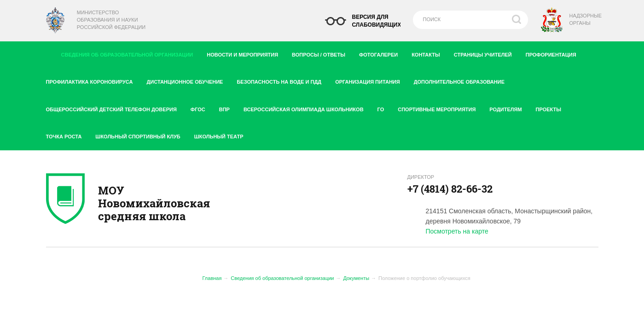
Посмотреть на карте (457, 231)
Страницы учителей (486, 53)
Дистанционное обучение (188, 80)
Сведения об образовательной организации (130, 52)
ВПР (228, 108)
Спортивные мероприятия (440, 108)
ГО (384, 108)
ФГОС (201, 108)
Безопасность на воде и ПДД (282, 80)
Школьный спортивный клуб (141, 135)
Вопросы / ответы (322, 53)
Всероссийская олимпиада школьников (307, 108)
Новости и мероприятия (246, 53)
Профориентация (554, 53)
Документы (356, 278)
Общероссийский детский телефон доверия (115, 108)
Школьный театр (219, 137)
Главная (212, 278)
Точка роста (67, 135)
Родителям (509, 108)
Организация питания (371, 80)
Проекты (552, 108)
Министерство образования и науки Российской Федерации (111, 20)
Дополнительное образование (463, 80)
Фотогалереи (382, 53)
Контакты (429, 53)
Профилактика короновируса (93, 80)
